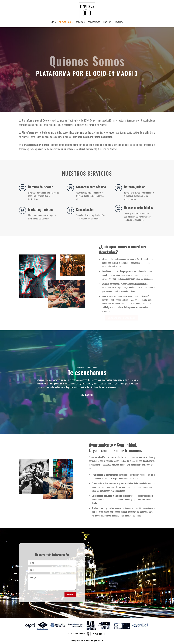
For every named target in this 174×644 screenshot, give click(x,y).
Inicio (53, 22)
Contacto (119, 22)
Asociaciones (94, 22)
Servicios (80, 22)
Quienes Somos (66, 22)
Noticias (107, 22)
